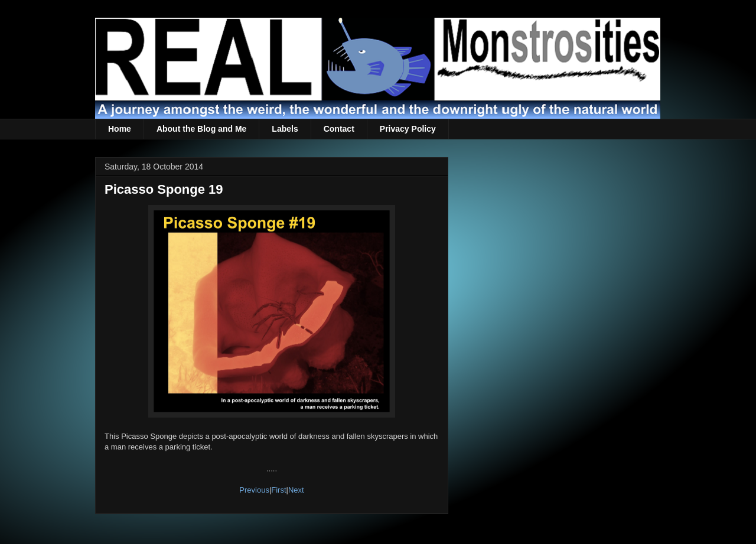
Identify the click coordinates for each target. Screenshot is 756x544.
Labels (285, 129)
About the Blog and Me (201, 129)
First (278, 490)
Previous (254, 490)
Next (296, 490)
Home (120, 129)
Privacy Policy (408, 129)
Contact (339, 129)
